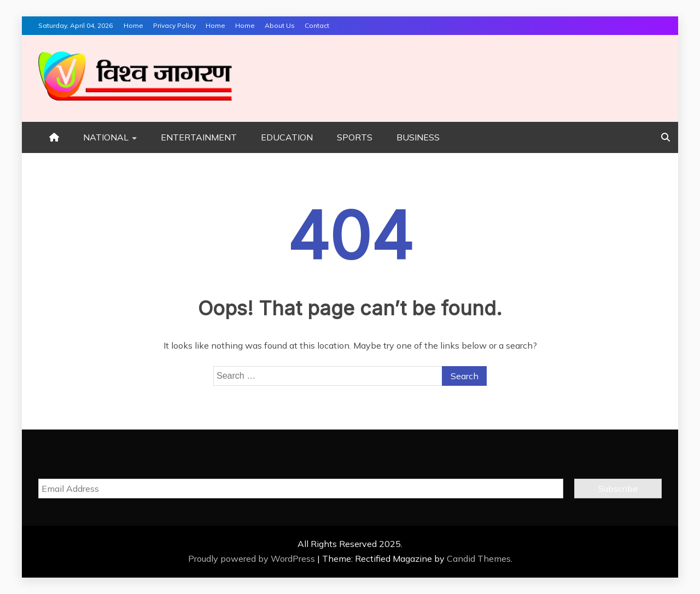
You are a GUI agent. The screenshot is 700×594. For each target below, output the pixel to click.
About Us (280, 25)
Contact (317, 25)
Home (133, 25)
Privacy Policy (174, 25)
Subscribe (618, 489)
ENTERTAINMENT (199, 137)
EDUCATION (287, 137)
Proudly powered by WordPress (253, 558)
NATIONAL (106, 137)
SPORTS (355, 137)
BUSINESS (418, 137)
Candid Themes (479, 558)
